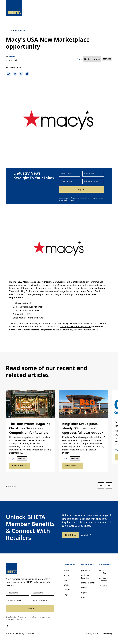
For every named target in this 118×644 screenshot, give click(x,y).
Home (66, 570)
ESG (83, 597)
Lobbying (85, 588)
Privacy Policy (92, 633)
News (66, 580)
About (66, 575)
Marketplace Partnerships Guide (75, 327)
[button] (109, 13)
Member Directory (103, 579)
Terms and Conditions (67, 200)
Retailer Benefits (102, 572)
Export (84, 592)
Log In (66, 594)
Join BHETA (70, 535)
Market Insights (88, 583)
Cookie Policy (106, 633)
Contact (67, 590)
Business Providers (85, 577)
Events (66, 585)
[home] (14, 8)
